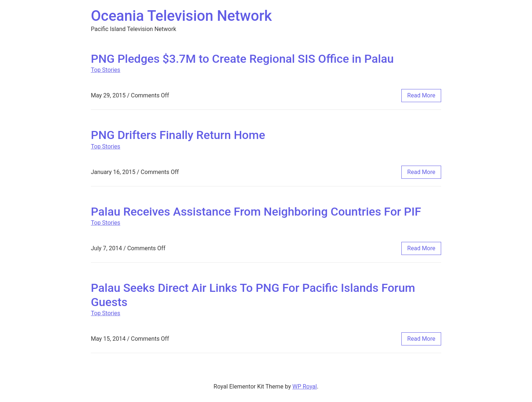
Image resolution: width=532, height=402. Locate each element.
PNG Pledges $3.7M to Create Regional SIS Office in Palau (242, 59)
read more (421, 95)
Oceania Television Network (181, 16)
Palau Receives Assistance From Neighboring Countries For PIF (256, 212)
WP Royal (304, 386)
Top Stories (106, 70)
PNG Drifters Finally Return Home (178, 135)
